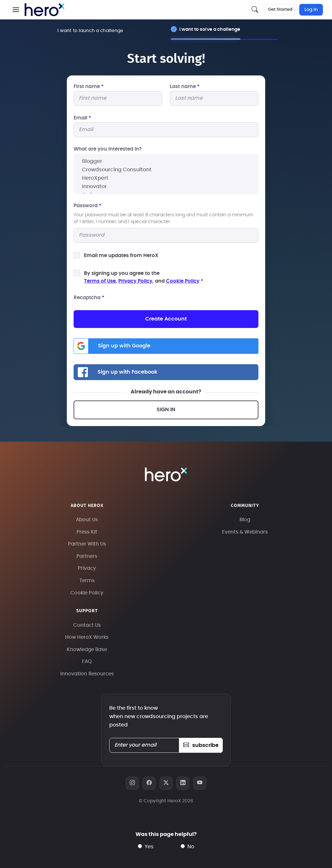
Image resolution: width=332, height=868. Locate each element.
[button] (16, 10)
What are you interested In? (108, 149)
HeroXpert (166, 178)
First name (89, 87)
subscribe (201, 745)
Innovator (166, 186)
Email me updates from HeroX (121, 256)
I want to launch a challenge (90, 31)
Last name (185, 87)
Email (82, 118)
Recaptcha (89, 298)
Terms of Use (100, 281)
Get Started (280, 10)
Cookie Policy (183, 281)
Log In (311, 10)
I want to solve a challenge (210, 29)
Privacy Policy (135, 281)
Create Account (166, 319)
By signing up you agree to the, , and (144, 277)
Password (88, 206)
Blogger (166, 161)
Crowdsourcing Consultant (166, 170)
